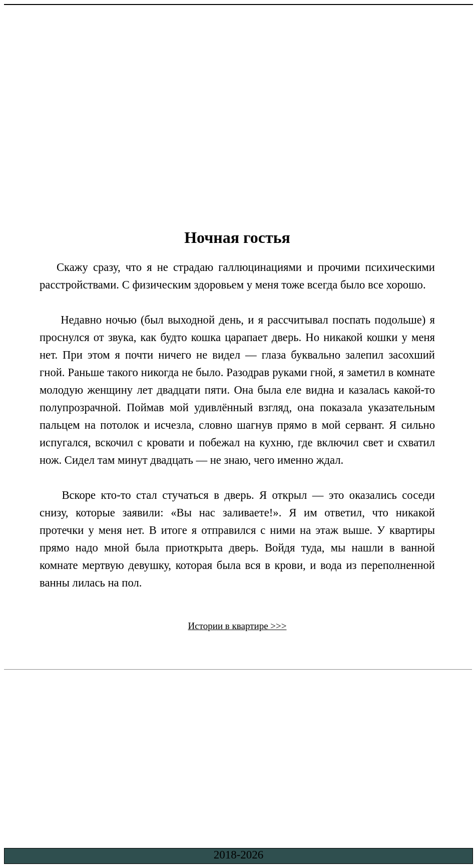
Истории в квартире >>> (237, 626)
